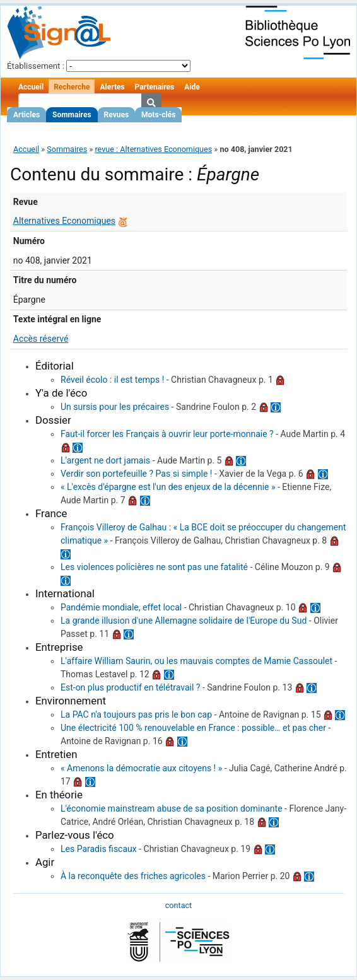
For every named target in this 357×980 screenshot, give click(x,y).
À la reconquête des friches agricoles (133, 876)
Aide (192, 87)
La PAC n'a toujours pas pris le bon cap (136, 715)
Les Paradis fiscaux (99, 849)
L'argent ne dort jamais (105, 460)
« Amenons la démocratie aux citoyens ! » (141, 768)
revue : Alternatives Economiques (153, 149)
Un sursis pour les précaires (115, 407)
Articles (26, 115)
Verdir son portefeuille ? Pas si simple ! (136, 474)
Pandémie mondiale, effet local (121, 607)
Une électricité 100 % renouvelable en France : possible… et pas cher (193, 728)
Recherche (72, 87)
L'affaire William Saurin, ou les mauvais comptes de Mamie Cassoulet (196, 661)
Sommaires (72, 115)
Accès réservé (41, 339)
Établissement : (36, 66)
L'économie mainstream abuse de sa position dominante (172, 808)
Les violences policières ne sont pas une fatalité (154, 567)
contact (178, 905)
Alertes (112, 87)
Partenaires (155, 87)
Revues (117, 115)
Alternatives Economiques (64, 221)
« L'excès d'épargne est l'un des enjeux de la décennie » (168, 487)
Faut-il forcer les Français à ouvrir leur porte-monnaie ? (167, 434)
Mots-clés (158, 115)
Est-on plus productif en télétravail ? (130, 687)
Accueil (31, 87)
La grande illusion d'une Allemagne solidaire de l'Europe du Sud (184, 621)
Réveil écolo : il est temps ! (112, 380)
